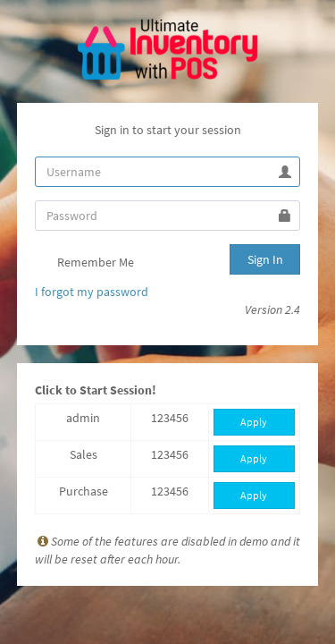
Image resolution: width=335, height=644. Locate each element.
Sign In (265, 259)
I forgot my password (92, 292)
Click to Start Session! (96, 390)
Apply (254, 422)
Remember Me (84, 264)
